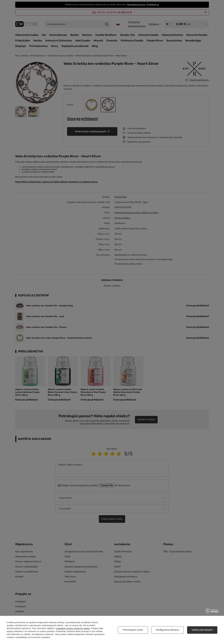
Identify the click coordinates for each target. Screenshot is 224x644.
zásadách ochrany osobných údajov (73, 628)
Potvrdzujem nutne (133, 630)
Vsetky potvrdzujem (202, 630)
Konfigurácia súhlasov (168, 630)
